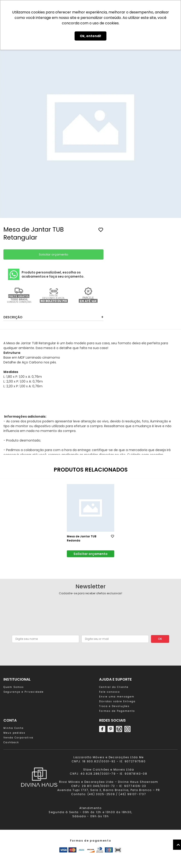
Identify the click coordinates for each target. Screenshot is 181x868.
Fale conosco (109, 692)
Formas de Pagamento (117, 711)
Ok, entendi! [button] (90, 36)
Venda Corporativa (18, 738)
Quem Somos (14, 687)
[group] (90, 128)
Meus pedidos (14, 733)
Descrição (53, 317)
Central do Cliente (114, 687)
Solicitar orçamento (54, 254)
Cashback (11, 742)
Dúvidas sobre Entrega (117, 701)
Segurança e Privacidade (24, 692)
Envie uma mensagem (117, 697)
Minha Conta (14, 728)
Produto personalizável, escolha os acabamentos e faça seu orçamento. (46, 274)
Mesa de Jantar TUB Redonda (82, 538)
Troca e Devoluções (114, 706)
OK (160, 639)
